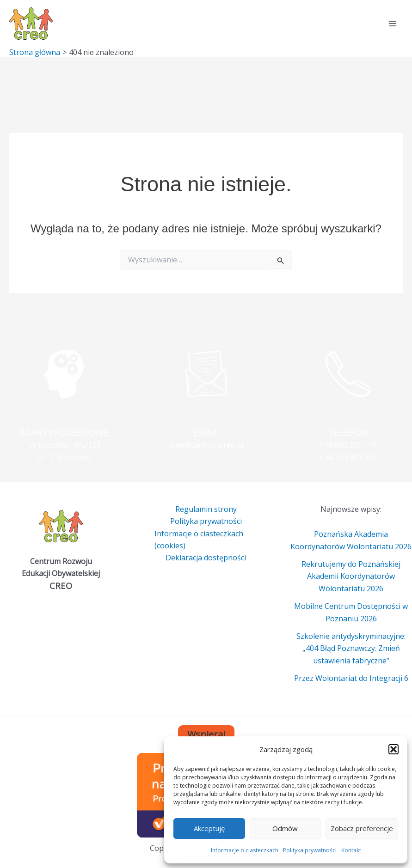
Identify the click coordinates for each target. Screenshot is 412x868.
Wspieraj (206, 734)
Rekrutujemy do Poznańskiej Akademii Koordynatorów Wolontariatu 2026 (351, 576)
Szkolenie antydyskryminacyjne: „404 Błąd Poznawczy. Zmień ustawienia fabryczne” (351, 648)
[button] (394, 749)
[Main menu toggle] (393, 24)
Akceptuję (209, 828)
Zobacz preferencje (362, 828)
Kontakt (351, 850)
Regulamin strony (206, 509)
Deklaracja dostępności (206, 558)
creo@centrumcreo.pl (206, 445)
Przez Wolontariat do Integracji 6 (351, 678)
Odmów (285, 828)
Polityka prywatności (310, 850)
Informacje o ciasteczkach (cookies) (199, 540)
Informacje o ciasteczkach (245, 850)
